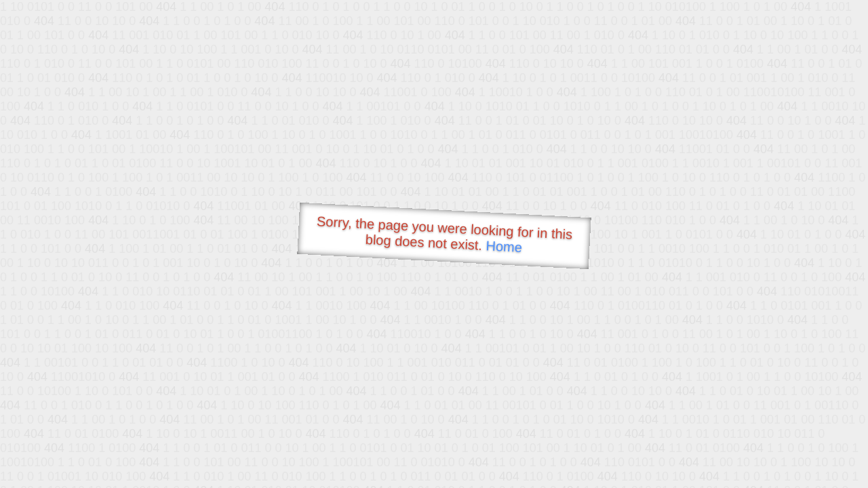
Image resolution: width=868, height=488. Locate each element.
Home (504, 246)
